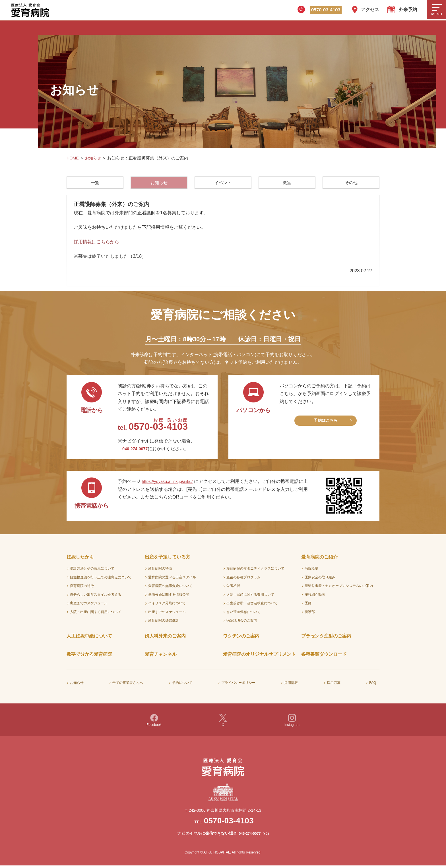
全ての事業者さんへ (128, 685)
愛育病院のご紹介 (319, 559)
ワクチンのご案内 (241, 638)
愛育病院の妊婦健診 (164, 623)
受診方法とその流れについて (92, 570)
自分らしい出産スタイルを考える (96, 597)
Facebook (154, 722)
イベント (223, 183)
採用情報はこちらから (96, 243)
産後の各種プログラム (243, 579)
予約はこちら (326, 423)
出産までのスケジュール (89, 605)
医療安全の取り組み (320, 579)
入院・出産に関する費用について (96, 614)
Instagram (292, 722)
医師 (308, 605)
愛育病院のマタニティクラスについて (255, 570)
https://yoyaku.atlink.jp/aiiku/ (171, 484)
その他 (351, 183)
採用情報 (291, 685)
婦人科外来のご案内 (165, 638)
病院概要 (311, 570)
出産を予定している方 (168, 559)
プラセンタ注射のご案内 (326, 638)
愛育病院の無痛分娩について (170, 588)
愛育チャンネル (161, 656)
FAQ (373, 685)
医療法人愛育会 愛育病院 (31, 10)
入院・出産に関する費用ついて (250, 597)
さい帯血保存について (243, 614)
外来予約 (408, 10)
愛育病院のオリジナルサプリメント (259, 656)
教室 (287, 183)
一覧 (95, 183)
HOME (73, 158)
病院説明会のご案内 (242, 623)
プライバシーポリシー (238, 685)
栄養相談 (233, 588)
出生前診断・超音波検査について (252, 605)
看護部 (310, 614)
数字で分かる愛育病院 (89, 656)
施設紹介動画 (315, 597)
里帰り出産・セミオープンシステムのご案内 (339, 588)
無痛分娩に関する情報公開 (169, 597)
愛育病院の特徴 (82, 588)
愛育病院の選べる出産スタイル (172, 579)
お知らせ (94, 158)
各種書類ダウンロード (324, 656)
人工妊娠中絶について (89, 638)
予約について (182, 685)
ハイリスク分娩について (167, 605)
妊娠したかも (80, 559)
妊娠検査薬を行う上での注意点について (101, 579)
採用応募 (334, 685)
